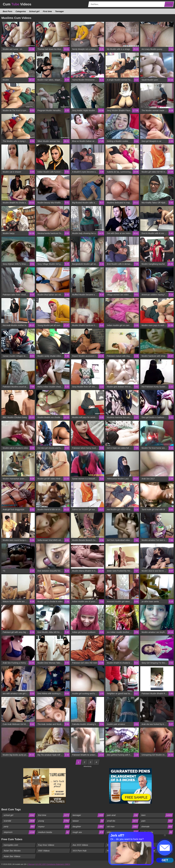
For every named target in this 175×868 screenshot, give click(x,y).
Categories (21, 11)
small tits (123, 821)
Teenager (60, 11)
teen (157, 815)
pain (157, 821)
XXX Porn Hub (79, 851)
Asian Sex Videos (12, 856)
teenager (88, 815)
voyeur (54, 827)
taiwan (88, 821)
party (19, 827)
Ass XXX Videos (80, 845)
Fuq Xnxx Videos (46, 845)
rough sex (88, 832)
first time (54, 815)
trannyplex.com (11, 845)
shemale (157, 827)
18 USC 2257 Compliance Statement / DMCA (53, 864)
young (54, 821)
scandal (19, 821)
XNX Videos (44, 851)
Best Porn (8, 11)
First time (47, 11)
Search (169, 4)
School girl (34, 11)
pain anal (123, 815)
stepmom (19, 832)
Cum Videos (17, 4)
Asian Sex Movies (12, 851)
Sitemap (31, 864)
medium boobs (54, 832)
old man (123, 827)
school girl (19, 815)
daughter (88, 827)
